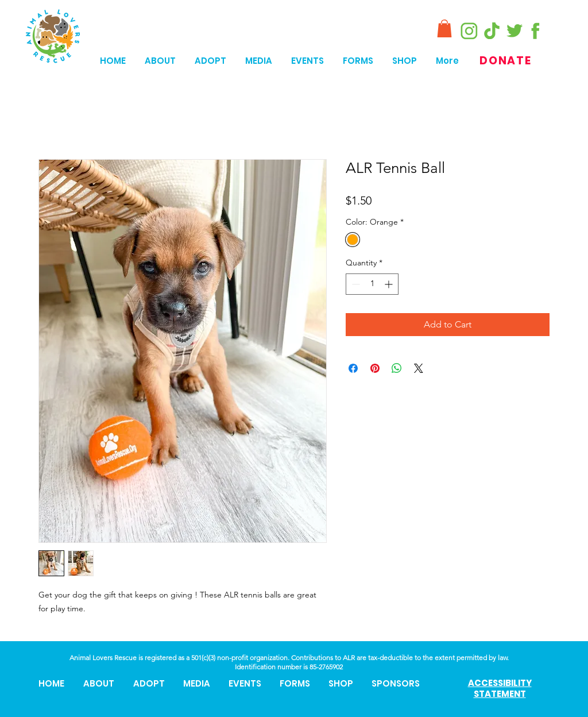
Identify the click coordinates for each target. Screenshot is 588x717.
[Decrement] (355, 284)
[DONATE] (507, 61)
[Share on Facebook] (353, 368)
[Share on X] (419, 368)
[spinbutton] (372, 284)
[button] (444, 28)
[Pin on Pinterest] (375, 368)
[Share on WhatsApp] (397, 368)
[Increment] (390, 284)
